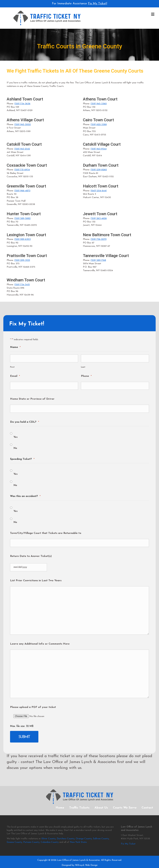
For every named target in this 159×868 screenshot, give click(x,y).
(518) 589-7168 (98, 260)
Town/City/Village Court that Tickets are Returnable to (46, 530)
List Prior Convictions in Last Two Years (36, 575)
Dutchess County (66, 832)
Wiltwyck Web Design (86, 859)
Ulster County (48, 832)
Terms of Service (82, 864)
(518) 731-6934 (22, 170)
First (12, 366)
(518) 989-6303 (22, 239)
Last (83, 366)
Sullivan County (101, 832)
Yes (16, 434)
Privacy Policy (64, 864)
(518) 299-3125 (22, 260)
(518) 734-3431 (22, 285)
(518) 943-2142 (22, 149)
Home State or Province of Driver (32, 397)
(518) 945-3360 (99, 104)
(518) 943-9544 (99, 149)
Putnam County (31, 835)
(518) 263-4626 (99, 218)
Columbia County (50, 835)
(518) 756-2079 (99, 239)
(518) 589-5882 (22, 218)
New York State (78, 835)
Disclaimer (98, 864)
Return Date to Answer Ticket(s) (31, 552)
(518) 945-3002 (22, 125)
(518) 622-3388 (99, 125)
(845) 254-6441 (99, 191)
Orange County (84, 832)
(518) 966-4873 (22, 191)
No (15, 445)
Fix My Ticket (128, 837)
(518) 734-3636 (22, 104)
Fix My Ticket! (98, 4)
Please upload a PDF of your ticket (33, 702)
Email (15, 375)
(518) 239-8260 (99, 170)
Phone (86, 375)
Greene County (14, 835)
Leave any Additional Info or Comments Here (40, 639)
